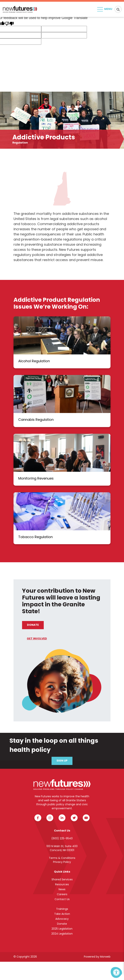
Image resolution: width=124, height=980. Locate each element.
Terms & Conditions (62, 858)
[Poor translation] (9, 23)
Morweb (105, 957)
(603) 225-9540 (62, 839)
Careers (62, 895)
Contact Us (62, 899)
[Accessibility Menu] (116, 972)
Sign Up (62, 761)
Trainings (62, 909)
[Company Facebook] (38, 818)
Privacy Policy (62, 862)
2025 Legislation (62, 929)
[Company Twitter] (74, 818)
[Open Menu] (105, 9)
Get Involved (37, 639)
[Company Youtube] (86, 818)
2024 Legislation (62, 934)
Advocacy (62, 919)
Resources (62, 885)
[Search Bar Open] (118, 9)
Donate (33, 625)
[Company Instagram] (50, 818)
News (62, 890)
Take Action (62, 914)
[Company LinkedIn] (62, 818)
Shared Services (62, 880)
